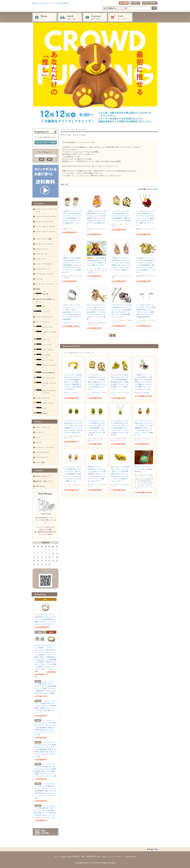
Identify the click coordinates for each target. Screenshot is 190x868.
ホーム (45, 17)
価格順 (149, 189)
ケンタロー (39, 279)
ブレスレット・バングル (44, 447)
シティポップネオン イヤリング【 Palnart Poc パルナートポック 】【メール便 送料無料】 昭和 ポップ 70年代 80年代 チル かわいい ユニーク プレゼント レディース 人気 (45, 791)
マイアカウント (150, 3)
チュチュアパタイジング (44, 317)
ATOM (45, 833)
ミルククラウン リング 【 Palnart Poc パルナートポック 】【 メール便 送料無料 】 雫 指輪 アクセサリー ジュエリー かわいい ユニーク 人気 (45, 619)
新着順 (155, 189)
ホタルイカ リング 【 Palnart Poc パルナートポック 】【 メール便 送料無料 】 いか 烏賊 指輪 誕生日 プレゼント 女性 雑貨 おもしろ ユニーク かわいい (51, 657)
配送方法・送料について (44, 481)
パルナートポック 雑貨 (43, 239)
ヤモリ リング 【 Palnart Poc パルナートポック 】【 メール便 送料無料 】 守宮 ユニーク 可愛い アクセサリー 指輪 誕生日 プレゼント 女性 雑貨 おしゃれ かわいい (73, 382)
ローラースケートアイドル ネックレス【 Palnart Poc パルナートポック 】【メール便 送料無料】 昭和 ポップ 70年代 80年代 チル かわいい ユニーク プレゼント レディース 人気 (46, 749)
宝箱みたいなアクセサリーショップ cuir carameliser (51, 3)
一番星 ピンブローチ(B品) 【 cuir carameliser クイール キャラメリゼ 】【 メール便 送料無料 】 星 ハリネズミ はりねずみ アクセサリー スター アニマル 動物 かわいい (72, 265)
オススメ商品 (40, 462)
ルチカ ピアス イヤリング (45, 244)
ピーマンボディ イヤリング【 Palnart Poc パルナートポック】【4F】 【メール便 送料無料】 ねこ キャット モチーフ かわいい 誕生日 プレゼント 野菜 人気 (97, 428)
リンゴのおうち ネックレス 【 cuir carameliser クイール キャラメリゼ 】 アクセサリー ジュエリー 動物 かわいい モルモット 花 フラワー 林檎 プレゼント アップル (146, 218)
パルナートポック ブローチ (45, 227)
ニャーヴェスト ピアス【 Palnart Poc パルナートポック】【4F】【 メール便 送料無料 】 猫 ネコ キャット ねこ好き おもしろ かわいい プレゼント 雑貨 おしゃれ (144, 428)
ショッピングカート (120, 17)
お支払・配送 (70, 17)
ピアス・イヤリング (42, 427)
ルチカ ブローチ (41, 254)
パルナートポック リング (44, 222)
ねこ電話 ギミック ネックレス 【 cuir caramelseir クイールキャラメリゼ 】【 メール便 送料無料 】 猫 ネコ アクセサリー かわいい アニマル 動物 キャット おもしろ (146, 265)
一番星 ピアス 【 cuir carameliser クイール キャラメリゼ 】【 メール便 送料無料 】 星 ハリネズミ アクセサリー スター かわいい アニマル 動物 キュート (121, 265)
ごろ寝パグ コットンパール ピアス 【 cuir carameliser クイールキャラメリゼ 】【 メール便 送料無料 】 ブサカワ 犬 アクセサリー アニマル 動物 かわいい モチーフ (72, 218)
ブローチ (39, 442)
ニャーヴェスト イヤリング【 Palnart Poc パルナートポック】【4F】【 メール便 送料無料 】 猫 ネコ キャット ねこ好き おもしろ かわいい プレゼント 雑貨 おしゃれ (73, 474)
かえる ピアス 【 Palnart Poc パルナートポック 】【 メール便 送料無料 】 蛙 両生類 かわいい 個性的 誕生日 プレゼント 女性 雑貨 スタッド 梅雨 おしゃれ (120, 382)
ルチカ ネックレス (42, 249)
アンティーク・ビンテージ (45, 284)
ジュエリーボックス (42, 398)
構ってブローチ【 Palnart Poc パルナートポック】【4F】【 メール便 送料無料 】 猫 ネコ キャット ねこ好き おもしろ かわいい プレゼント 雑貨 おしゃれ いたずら (120, 474)
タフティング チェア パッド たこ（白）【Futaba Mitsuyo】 (144, 469)
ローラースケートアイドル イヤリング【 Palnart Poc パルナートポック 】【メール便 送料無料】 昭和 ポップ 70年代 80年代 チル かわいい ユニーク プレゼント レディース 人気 (46, 728)
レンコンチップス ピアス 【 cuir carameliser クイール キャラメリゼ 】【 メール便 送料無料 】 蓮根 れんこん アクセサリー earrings (121, 216)
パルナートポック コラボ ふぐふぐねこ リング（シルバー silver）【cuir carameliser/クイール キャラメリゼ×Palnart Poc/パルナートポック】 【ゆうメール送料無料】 (72, 312)
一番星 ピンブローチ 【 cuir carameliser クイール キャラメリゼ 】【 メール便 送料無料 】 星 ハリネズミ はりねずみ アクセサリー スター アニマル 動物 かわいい (97, 218)
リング (38, 437)
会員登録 (124, 3)
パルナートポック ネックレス (46, 217)
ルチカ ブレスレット (43, 269)
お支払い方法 (66, 857)
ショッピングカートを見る (46, 143)
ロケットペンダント (42, 322)
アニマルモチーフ (42, 457)
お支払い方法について (43, 476)
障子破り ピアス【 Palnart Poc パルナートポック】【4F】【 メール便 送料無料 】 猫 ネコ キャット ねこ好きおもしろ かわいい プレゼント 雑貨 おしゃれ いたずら (97, 474)
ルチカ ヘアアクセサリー (44, 264)
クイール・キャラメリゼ (44, 274)
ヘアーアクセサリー (42, 452)
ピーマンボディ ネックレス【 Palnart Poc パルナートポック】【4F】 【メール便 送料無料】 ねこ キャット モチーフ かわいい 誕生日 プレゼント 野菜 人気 (120, 428)
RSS (43, 831)
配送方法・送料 (79, 857)
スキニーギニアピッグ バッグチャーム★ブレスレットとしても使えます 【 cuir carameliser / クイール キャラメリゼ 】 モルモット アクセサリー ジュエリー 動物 (97, 312)
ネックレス (39, 432)
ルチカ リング (40, 259)
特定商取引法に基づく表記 (96, 857)
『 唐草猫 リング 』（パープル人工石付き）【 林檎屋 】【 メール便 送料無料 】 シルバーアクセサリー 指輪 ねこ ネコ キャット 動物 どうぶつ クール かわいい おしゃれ (144, 382)
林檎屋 (38, 289)
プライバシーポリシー (116, 857)
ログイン (135, 3)
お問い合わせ (95, 17)
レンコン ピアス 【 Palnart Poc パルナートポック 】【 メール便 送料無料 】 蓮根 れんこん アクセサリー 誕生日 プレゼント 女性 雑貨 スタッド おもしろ (97, 382)
